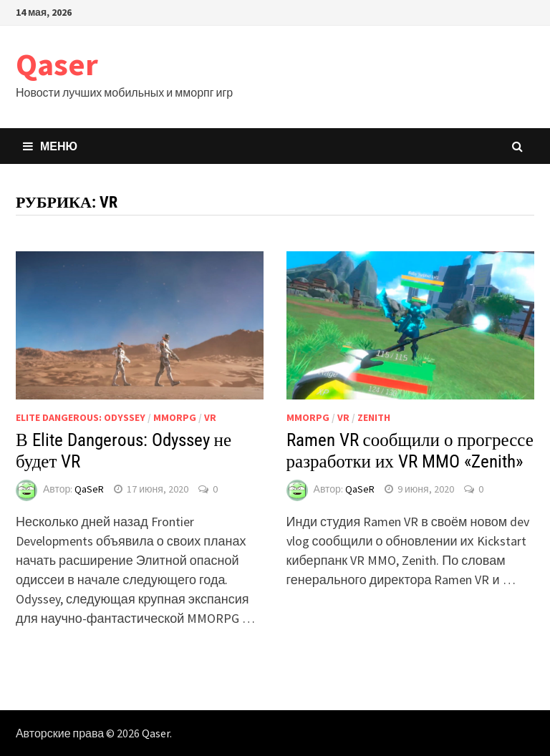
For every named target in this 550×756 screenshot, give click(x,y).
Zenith (374, 417)
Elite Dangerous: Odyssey (81, 417)
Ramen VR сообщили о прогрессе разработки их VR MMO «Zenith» (410, 451)
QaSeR (89, 489)
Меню (50, 146)
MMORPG (175, 417)
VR (210, 417)
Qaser (57, 64)
